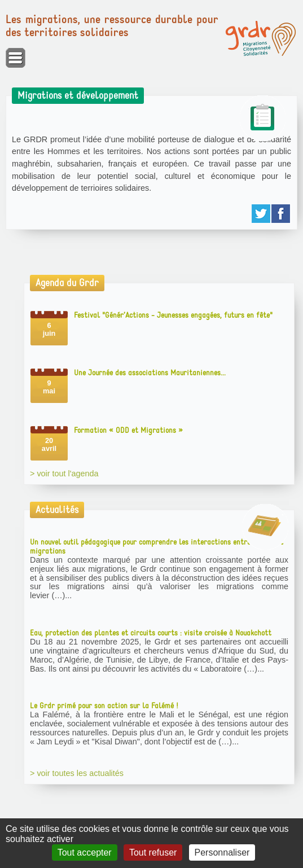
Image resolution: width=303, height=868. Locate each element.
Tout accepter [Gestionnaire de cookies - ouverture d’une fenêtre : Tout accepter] (85, 852)
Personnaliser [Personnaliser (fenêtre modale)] (222, 852)
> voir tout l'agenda (64, 474)
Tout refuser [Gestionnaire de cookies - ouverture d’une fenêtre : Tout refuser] (153, 852)
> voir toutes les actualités (77, 773)
